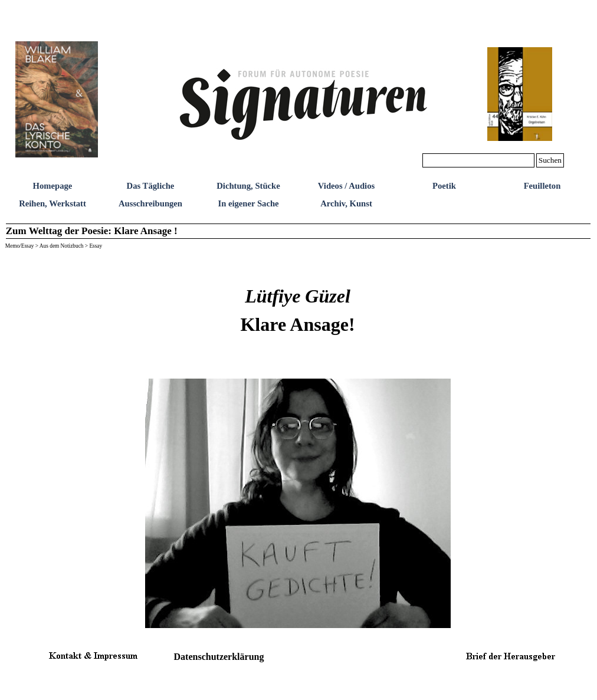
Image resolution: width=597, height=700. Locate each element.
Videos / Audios (346, 186)
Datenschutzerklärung (219, 657)
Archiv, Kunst (346, 203)
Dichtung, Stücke (248, 186)
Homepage (53, 186)
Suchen (550, 160)
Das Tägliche (151, 186)
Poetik (444, 186)
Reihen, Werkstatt (53, 203)
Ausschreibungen (150, 203)
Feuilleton (542, 186)
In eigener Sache (248, 203)
